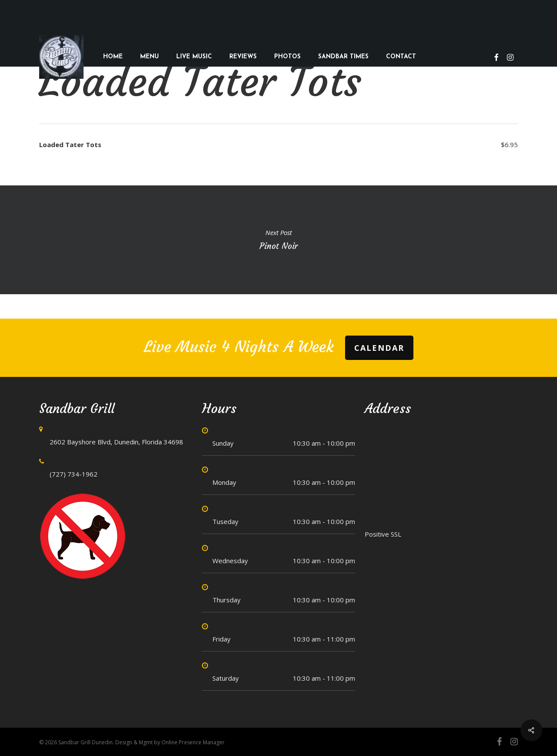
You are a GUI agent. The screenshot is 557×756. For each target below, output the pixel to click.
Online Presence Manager (193, 742)
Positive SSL (383, 534)
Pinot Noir (278, 240)
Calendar (379, 348)
